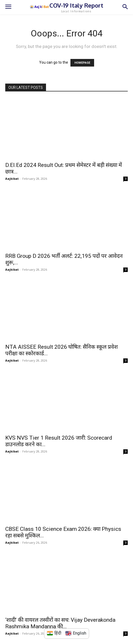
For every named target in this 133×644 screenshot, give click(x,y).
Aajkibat (12, 179)
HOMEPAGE (82, 63)
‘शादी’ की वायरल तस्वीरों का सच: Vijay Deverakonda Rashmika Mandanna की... (60, 623)
